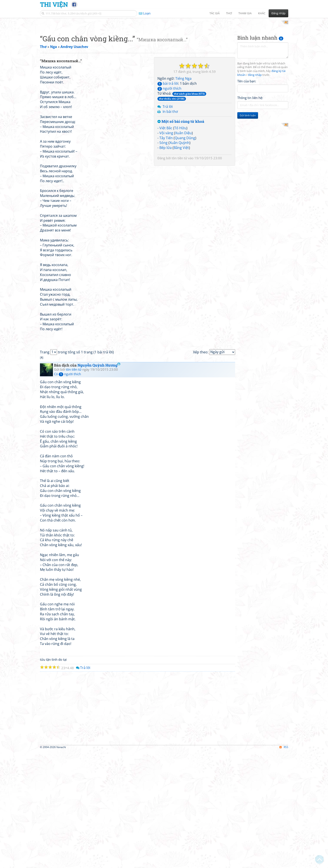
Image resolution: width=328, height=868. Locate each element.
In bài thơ (170, 229)
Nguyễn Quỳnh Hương (99, 482)
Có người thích (67, 491)
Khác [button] (262, 13)
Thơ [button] (229, 13)
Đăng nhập (278, 13)
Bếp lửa (166, 265)
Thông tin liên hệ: (250, 154)
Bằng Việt (181, 265)
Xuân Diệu (183, 250)
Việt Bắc (166, 245)
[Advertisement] (164, 51)
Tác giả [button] (215, 13)
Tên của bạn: (247, 137)
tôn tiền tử (179, 275)
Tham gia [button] (245, 13)
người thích (169, 205)
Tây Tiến (166, 255)
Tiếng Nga (183, 196)
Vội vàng (166, 250)
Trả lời (168, 224)
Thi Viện (54, 4)
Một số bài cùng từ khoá (181, 239)
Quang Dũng (185, 255)
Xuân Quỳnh (179, 260)
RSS (284, 864)
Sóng (163, 260)
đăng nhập (255, 132)
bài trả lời (168, 201)
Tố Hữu (180, 245)
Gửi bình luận (248, 172)
